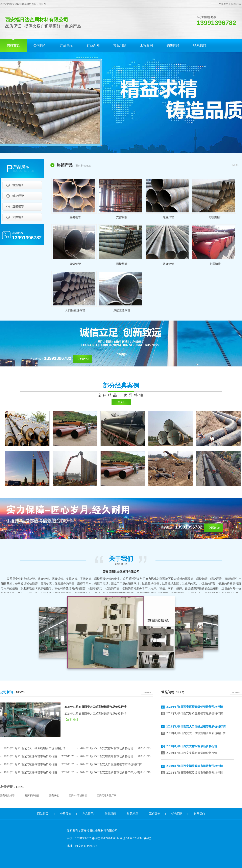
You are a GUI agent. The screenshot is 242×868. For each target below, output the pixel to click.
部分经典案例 (121, 385)
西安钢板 (54, 796)
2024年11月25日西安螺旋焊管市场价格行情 (107, 756)
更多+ (121, 402)
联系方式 (236, 4)
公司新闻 (12, 692)
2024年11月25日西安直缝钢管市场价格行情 (30, 756)
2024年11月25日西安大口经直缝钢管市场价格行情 (95, 707)
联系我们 (200, 45)
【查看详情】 (72, 720)
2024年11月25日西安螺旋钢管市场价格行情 (30, 764)
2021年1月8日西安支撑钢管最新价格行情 (192, 747)
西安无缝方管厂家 (106, 796)
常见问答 (173, 692)
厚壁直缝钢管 (122, 310)
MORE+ (237, 165)
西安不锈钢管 (32, 796)
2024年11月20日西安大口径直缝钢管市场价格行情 (111, 764)
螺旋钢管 (18, 185)
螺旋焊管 (18, 196)
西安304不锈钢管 (78, 796)
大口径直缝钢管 (75, 310)
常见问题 (120, 45)
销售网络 (173, 45)
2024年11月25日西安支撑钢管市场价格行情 (107, 748)
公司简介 (40, 45)
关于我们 (121, 561)
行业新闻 (93, 45)
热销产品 (74, 165)
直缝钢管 (18, 206)
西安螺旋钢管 (7, 796)
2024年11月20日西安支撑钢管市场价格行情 (30, 772)
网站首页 (13, 45)
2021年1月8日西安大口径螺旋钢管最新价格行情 (196, 728)
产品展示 (223, 4)
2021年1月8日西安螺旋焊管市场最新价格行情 (195, 767)
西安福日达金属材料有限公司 (121, 572)
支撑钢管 (18, 217)
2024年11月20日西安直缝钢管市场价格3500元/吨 (110, 772)
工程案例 (146, 45)
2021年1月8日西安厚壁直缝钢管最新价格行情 (195, 708)
